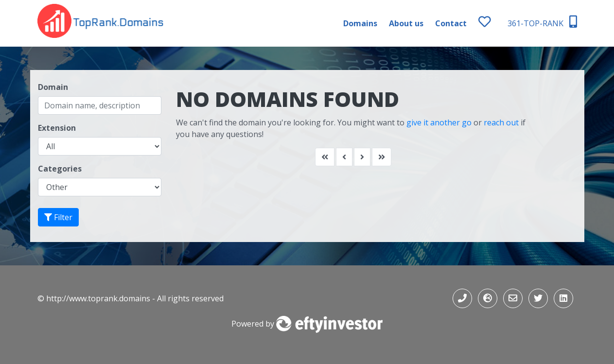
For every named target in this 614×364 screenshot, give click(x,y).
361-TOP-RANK (542, 22)
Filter (58, 217)
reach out (501, 122)
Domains (360, 23)
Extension (57, 128)
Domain (53, 87)
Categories (60, 169)
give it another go (439, 122)
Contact (451, 23)
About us (406, 23)
